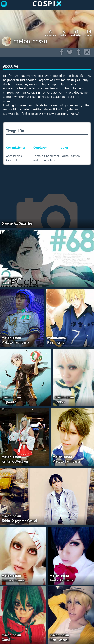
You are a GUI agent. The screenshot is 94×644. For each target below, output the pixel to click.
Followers (51, 33)
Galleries (76, 33)
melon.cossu (30, 41)
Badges (64, 33)
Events (89, 33)
